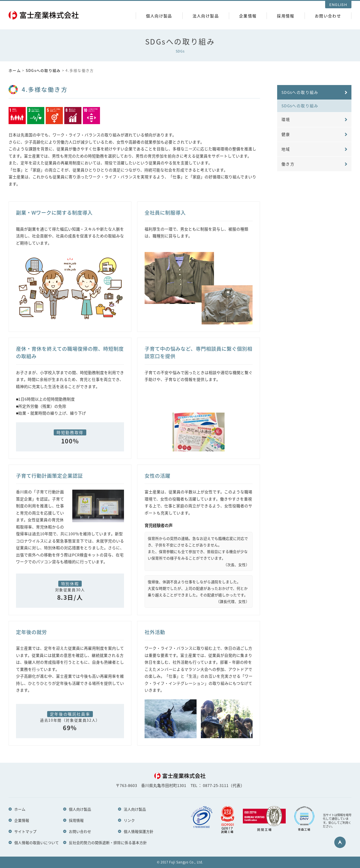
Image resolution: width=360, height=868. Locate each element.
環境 (286, 120)
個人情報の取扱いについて (37, 842)
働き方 (288, 164)
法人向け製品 (206, 16)
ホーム (15, 70)
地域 (286, 150)
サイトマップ (25, 831)
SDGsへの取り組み (43, 70)
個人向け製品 (159, 16)
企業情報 (248, 16)
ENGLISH (338, 5)
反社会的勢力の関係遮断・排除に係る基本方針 (108, 842)
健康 (286, 135)
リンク (129, 820)
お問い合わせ (328, 16)
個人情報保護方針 (139, 831)
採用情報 (286, 16)
